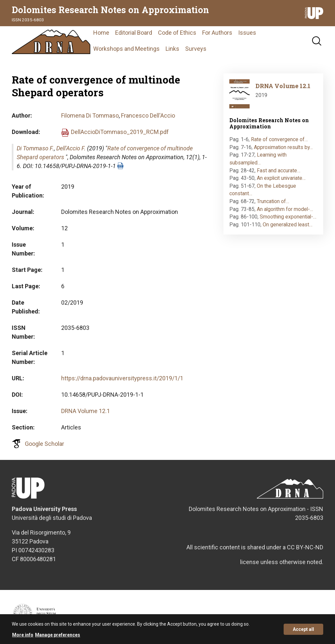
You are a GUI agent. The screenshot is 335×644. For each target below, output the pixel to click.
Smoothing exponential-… (288, 217)
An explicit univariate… (281, 178)
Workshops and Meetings (126, 49)
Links (172, 49)
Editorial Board (134, 33)
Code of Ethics (177, 33)
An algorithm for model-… (285, 209)
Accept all (303, 632)
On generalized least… (288, 225)
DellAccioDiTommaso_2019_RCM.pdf (120, 132)
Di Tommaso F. (35, 148)
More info (23, 637)
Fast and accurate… (279, 170)
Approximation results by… (283, 147)
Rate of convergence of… (279, 139)
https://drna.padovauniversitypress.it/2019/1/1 (122, 378)
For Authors (217, 33)
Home (101, 33)
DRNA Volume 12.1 (86, 411)
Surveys (196, 49)
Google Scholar (44, 444)
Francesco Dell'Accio (148, 115)
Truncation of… (273, 201)
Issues (247, 33)
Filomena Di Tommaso (90, 115)
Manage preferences (58, 637)
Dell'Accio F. (71, 148)
